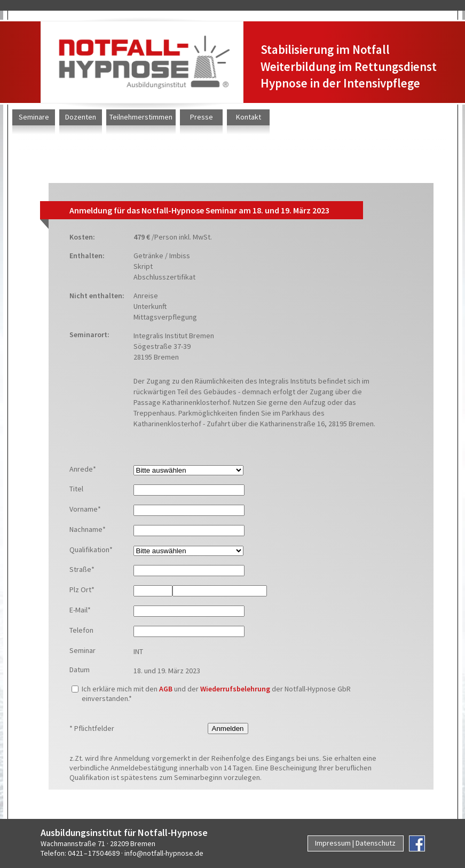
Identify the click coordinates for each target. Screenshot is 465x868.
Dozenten (81, 117)
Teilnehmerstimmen (141, 117)
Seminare (34, 117)
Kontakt (249, 117)
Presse (202, 117)
